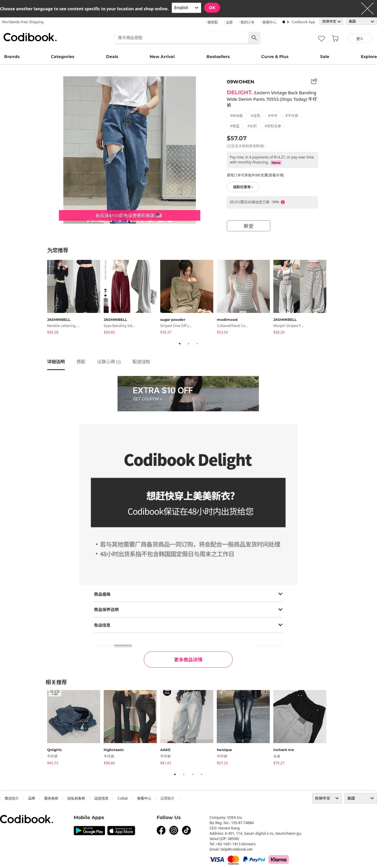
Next (334, 298)
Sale (325, 57)
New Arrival (162, 57)
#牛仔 (273, 116)
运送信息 (101, 798)
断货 (249, 226)
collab (123, 798)
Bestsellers (218, 57)
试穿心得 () (109, 362)
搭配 (81, 362)
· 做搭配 (211, 22)
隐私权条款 (76, 798)
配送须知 (141, 362)
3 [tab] (197, 344)
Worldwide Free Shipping (23, 22)
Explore (369, 57)
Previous (43, 298)
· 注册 (228, 22)
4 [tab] (201, 774)
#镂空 (235, 126)
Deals (112, 57)
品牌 (32, 798)
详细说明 (56, 362)
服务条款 (51, 798)
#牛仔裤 (292, 116)
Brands (12, 57)
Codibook (30, 37)
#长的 (252, 126)
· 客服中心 (268, 22)
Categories (63, 57)
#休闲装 (237, 116)
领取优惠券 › (243, 187)
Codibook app (304, 22)
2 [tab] (188, 344)
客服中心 (144, 798)
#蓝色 (256, 116)
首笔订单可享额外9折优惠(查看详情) (255, 175)
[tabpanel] (75, 298)
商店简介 (12, 798)
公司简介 (167, 798)
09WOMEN (240, 82)
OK (212, 8)
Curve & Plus (275, 57)
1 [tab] (180, 344)
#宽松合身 (273, 126)
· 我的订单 (247, 22)
